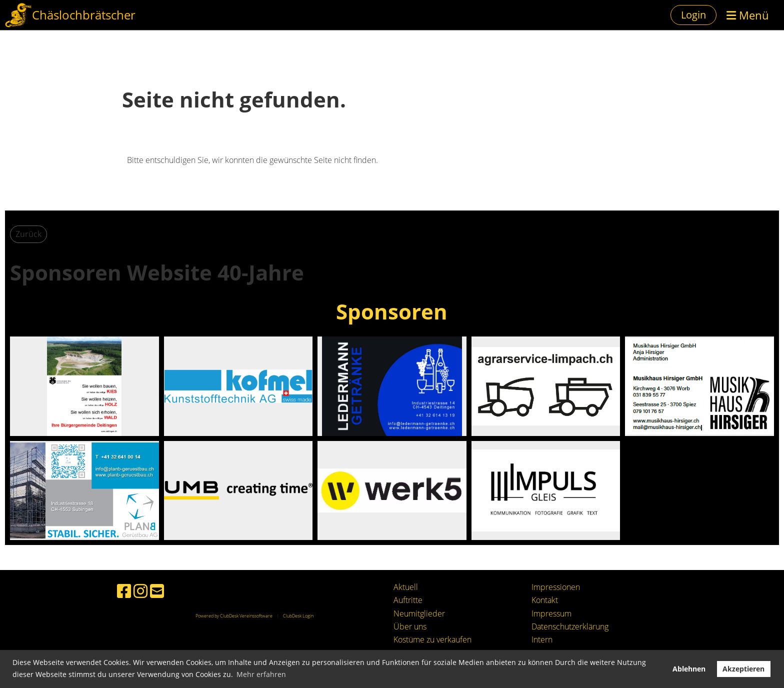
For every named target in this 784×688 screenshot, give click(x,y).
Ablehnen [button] (689, 669)
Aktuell (406, 587)
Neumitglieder (419, 613)
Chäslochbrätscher (84, 15)
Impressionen (556, 587)
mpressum (552, 613)
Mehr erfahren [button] (261, 674)
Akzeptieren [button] (743, 669)
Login (693, 15)
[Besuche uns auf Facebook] (124, 591)
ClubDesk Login (298, 616)
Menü (748, 15)
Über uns (410, 626)
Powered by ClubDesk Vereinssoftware (234, 616)
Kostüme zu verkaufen (432, 639)
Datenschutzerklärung (570, 626)
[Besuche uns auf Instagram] (140, 591)
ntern (543, 639)
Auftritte (408, 600)
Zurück (28, 234)
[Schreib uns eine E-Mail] (157, 591)
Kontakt (545, 600)
